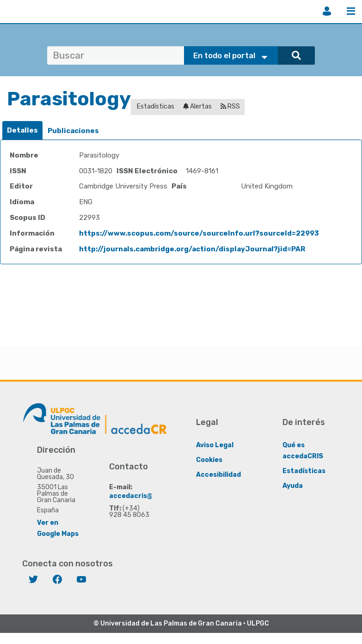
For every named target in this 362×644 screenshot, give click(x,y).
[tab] (22, 131)
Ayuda (293, 486)
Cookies (209, 460)
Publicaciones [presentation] (73, 131)
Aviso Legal (215, 445)
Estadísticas (155, 106)
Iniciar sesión (327, 11)
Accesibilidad (218, 475)
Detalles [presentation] (22, 130)
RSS (230, 106)
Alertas (197, 106)
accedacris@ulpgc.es (145, 496)
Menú (351, 11)
